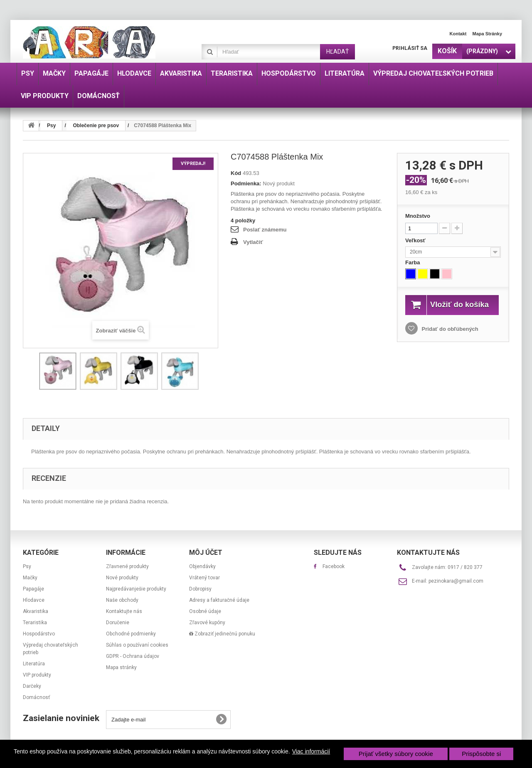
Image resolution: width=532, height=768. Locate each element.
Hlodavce (34, 600)
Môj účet (206, 553)
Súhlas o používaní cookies (137, 645)
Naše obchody (122, 600)
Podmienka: (246, 183)
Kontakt (458, 34)
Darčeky (32, 686)
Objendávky (202, 566)
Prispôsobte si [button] (481, 754)
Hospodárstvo (39, 634)
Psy (27, 566)
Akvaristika (36, 611)
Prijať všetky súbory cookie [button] (396, 754)
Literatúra (34, 664)
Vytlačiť (253, 242)
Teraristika (35, 623)
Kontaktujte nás (124, 611)
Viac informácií (311, 751)
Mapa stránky (487, 34)
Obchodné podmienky (131, 634)
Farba (413, 262)
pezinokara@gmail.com (456, 581)
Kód (236, 173)
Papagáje (33, 589)
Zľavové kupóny (207, 623)
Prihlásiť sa (410, 48)
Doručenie (118, 623)
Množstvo (418, 216)
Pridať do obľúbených (449, 338)
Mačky (30, 578)
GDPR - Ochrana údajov (133, 656)
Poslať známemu (265, 230)
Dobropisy (200, 589)
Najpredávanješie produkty (136, 589)
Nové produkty (122, 578)
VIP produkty (37, 675)
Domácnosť (36, 697)
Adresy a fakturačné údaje (219, 600)
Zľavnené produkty (127, 566)
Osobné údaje (205, 611)
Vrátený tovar (204, 578)
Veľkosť (416, 240)
